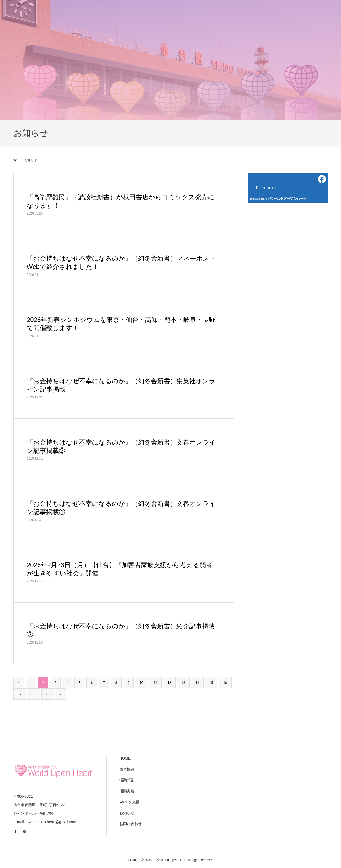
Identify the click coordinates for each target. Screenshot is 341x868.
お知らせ (127, 813)
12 (169, 683)
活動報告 (127, 780)
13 (183, 683)
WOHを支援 (129, 802)
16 (225, 683)
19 (48, 694)
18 (33, 694)
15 (211, 683)
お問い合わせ (131, 824)
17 (20, 694)
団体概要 (127, 769)
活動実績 (127, 791)
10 (141, 683)
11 (155, 683)
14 (197, 683)
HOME (125, 758)
